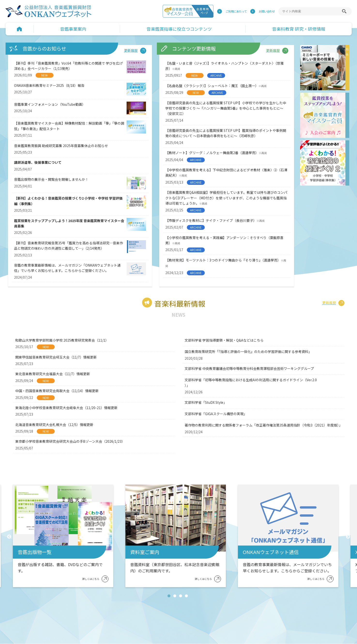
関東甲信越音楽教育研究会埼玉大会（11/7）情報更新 (56, 357)
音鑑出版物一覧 (35, 552)
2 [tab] (176, 597)
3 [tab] (182, 597)
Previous (9, 537)
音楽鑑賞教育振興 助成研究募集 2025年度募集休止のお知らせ (61, 146)
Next (348, 537)
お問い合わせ (267, 11)
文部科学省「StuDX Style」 (206, 402)
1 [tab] (170, 597)
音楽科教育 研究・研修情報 (299, 29)
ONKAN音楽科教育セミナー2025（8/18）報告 (49, 85)
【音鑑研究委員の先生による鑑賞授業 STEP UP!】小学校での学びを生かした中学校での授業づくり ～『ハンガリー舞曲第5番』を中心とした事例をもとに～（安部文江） (226, 108)
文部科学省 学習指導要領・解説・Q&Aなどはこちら (224, 340)
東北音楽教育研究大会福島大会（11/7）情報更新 (53, 374)
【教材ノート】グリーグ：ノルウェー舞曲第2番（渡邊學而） (216, 153)
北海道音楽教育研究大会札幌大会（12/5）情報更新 (54, 425)
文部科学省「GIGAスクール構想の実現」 (216, 414)
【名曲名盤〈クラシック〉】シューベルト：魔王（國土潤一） (216, 86)
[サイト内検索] (311, 11)
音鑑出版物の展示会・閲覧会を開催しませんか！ (51, 179)
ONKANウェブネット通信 (271, 552)
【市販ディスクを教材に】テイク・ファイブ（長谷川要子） (215, 220)
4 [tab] (187, 597)
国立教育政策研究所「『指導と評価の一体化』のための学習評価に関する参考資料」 (248, 352)
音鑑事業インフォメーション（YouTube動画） (50, 104)
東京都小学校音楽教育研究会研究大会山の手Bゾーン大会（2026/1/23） (70, 441)
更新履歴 (131, 50)
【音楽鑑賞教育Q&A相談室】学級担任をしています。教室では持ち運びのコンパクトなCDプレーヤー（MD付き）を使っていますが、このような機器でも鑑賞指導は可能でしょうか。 (226, 198)
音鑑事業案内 (73, 29)
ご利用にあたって (236, 11)
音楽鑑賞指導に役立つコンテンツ (179, 29)
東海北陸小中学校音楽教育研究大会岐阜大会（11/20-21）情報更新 (66, 408)
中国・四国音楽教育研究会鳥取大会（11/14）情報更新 (57, 391)
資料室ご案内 (145, 552)
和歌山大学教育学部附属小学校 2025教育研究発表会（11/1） (62, 340)
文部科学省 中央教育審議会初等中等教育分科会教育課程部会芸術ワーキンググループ (249, 368)
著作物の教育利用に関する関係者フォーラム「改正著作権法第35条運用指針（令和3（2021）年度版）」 (263, 425)
